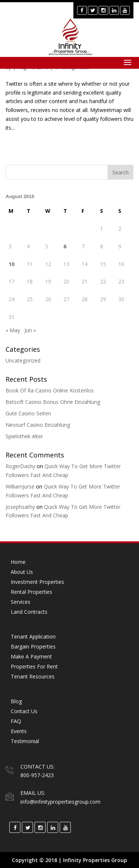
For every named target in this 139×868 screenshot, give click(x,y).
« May (13, 330)
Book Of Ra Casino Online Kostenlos (50, 390)
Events (19, 731)
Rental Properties (32, 592)
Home (18, 562)
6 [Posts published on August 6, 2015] (65, 246)
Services (21, 602)
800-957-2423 (37, 775)
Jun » (30, 330)
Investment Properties (37, 582)
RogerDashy (20, 466)
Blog (16, 701)
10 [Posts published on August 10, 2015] (11, 264)
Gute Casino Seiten (28, 413)
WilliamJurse (20, 486)
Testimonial (25, 741)
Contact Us (24, 711)
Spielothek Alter (24, 436)
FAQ (16, 721)
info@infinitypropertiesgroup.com (60, 802)
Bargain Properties (33, 646)
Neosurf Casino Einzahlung (38, 425)
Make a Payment (31, 656)
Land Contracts (29, 612)
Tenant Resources (33, 676)
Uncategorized (23, 360)
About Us (22, 572)
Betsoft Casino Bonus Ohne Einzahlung (53, 402)
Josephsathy (20, 507)
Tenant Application (33, 636)
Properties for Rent (34, 666)
